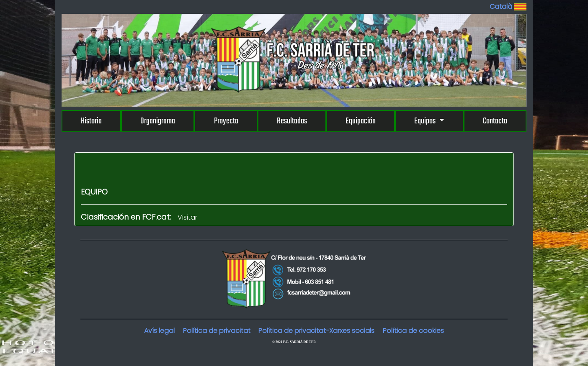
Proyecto (226, 121)
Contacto (495, 121)
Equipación (361, 121)
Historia (91, 121)
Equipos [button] (426, 121)
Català (508, 6)
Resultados (292, 121)
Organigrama (158, 121)
